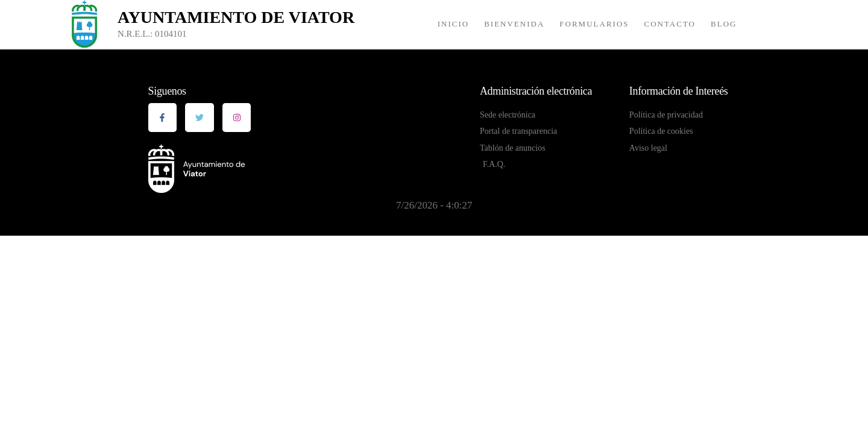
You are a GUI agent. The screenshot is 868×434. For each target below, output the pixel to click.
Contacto (670, 24)
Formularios (594, 24)
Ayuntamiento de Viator (236, 17)
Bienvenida (514, 24)
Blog (724, 24)
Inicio (453, 24)
